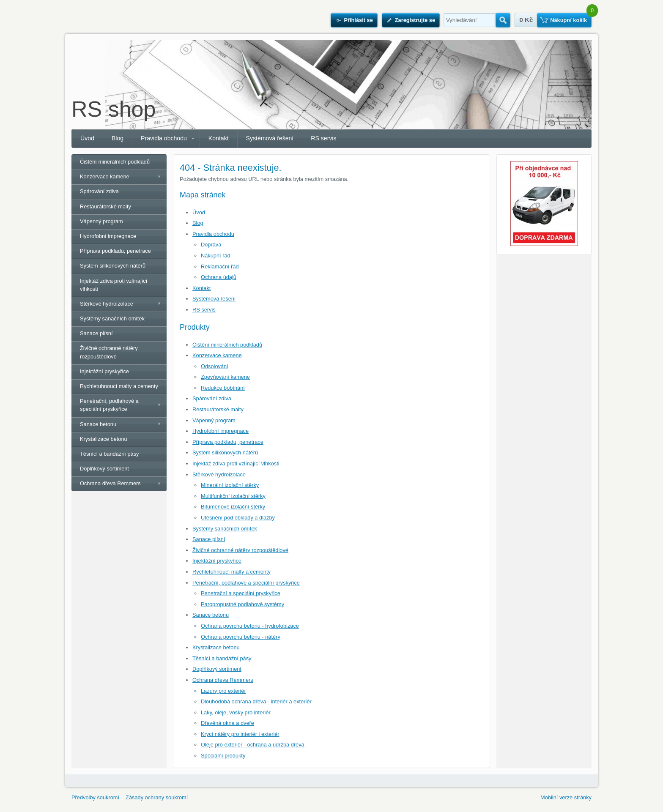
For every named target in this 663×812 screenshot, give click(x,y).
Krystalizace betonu (216, 647)
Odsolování (215, 366)
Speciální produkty (223, 756)
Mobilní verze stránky (566, 797)
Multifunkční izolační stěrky (233, 496)
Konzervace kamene (217, 355)
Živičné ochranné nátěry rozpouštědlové (240, 550)
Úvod (87, 138)
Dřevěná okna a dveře (227, 723)
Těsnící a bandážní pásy (222, 658)
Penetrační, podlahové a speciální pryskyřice (246, 583)
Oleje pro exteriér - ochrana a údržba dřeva (253, 745)
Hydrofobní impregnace (221, 431)
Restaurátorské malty (218, 409)
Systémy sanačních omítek (225, 529)
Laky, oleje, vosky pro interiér (236, 712)
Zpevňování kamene (225, 377)
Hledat (503, 20)
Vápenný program (214, 420)
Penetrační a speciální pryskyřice (241, 593)
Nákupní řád (216, 256)
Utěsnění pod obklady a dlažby (238, 518)
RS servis (323, 138)
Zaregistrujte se (415, 20)
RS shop (114, 109)
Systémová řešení (270, 138)
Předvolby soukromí (95, 797)
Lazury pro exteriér (223, 691)
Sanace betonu (211, 615)
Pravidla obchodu (164, 138)
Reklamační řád (220, 267)
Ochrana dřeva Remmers (223, 680)
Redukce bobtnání (223, 388)
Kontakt (219, 138)
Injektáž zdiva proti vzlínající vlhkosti (236, 463)
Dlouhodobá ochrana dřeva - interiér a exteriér (256, 701)
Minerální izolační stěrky (230, 485)
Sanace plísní (209, 539)
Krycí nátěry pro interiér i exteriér (240, 734)
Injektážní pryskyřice (217, 561)
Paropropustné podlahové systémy (242, 604)
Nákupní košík (568, 20)
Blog (118, 138)
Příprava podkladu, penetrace (228, 442)
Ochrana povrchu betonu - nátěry (241, 637)
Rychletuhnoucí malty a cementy (232, 572)
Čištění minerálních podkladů (227, 345)
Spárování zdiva (212, 398)
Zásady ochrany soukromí (157, 797)
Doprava (211, 245)
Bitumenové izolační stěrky (233, 507)
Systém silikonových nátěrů (225, 452)
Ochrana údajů (219, 277)
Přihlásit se (358, 20)
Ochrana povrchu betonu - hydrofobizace (250, 626)
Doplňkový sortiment (217, 669)
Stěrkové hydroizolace (219, 474)
